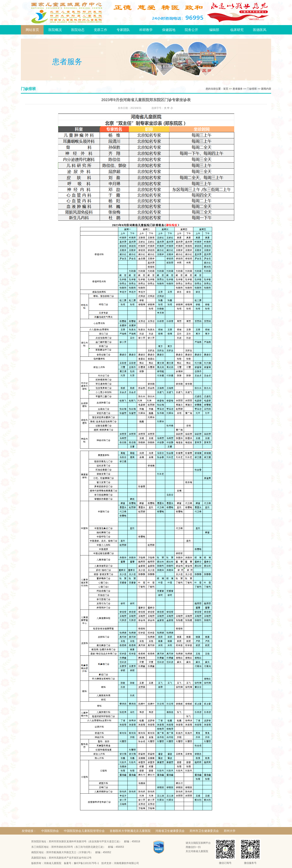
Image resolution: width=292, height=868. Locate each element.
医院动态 (78, 30)
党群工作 (101, 30)
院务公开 (191, 30)
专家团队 (123, 30)
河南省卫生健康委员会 (170, 831)
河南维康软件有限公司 (126, 863)
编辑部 (214, 30)
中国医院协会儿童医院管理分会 (84, 831)
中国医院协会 (50, 831)
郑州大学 (230, 831)
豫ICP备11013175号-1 (86, 863)
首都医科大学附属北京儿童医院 (130, 831)
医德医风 (260, 30)
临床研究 (237, 30)
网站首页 (32, 30)
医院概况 (55, 30)
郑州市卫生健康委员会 (204, 831)
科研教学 (146, 30)
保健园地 (169, 30)
